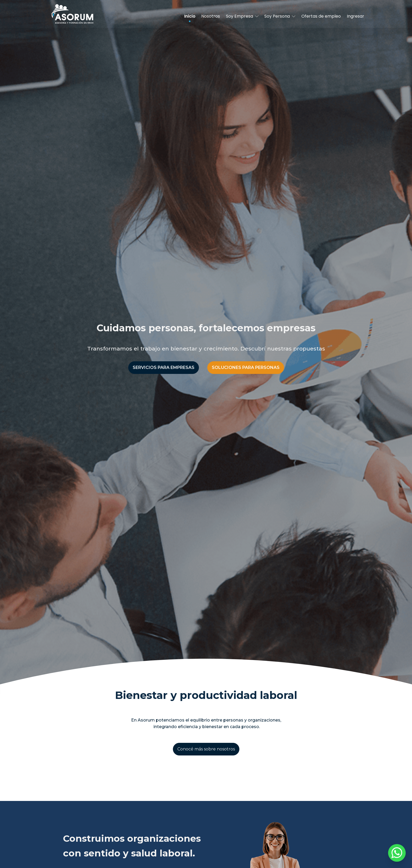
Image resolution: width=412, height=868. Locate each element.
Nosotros (211, 16)
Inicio (190, 16)
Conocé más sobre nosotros (206, 749)
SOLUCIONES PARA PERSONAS (246, 367)
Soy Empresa (242, 16)
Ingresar (356, 16)
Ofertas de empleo (321, 16)
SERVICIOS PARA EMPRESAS (164, 367)
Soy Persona (280, 16)
